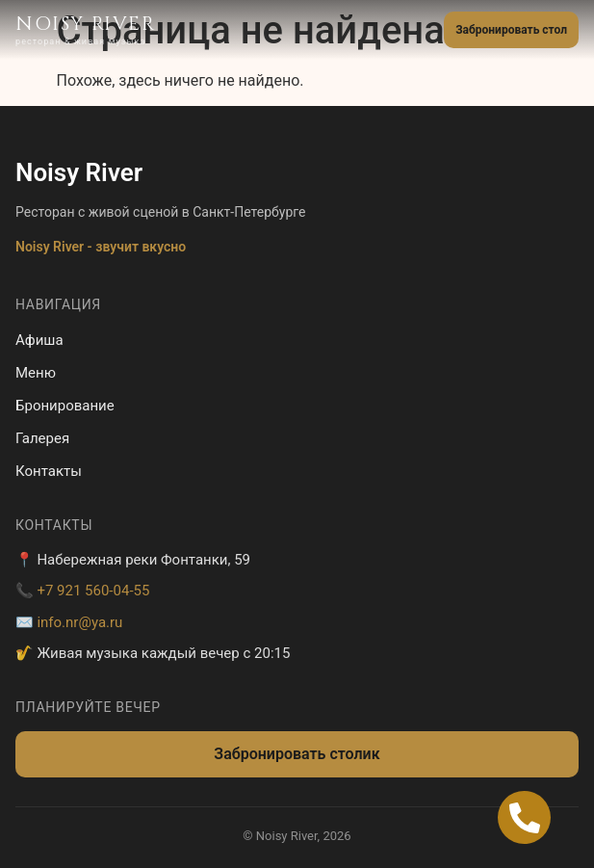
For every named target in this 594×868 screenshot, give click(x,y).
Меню (36, 373)
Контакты (49, 471)
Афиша (39, 340)
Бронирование (65, 406)
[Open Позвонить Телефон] (524, 817)
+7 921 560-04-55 (93, 591)
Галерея (42, 438)
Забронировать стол (511, 30)
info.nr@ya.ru (79, 622)
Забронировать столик (297, 754)
